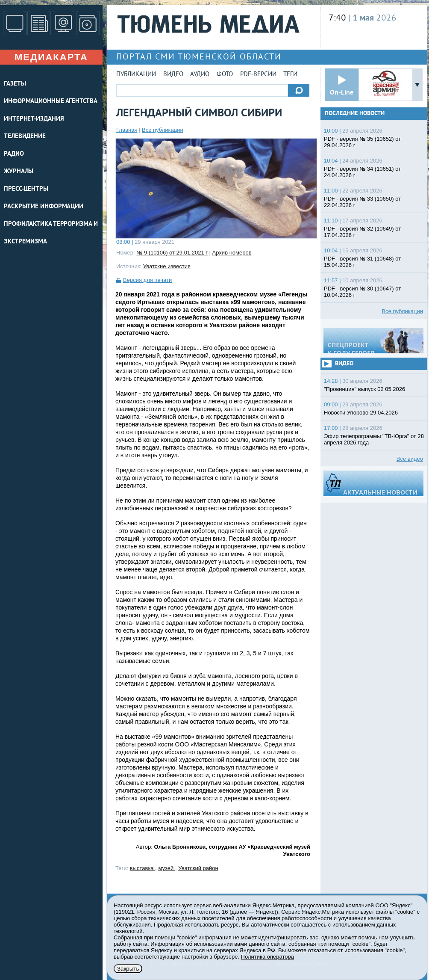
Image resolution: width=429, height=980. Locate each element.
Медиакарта (51, 57)
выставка (143, 868)
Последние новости (355, 114)
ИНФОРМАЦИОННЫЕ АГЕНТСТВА (51, 102)
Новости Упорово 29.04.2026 (361, 413)
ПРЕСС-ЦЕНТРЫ (26, 189)
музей (167, 868)
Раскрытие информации (44, 207)
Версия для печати (147, 280)
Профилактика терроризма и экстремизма (51, 233)
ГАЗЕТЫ (15, 84)
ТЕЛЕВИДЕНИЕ (25, 137)
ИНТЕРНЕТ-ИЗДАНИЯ (34, 119)
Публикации (136, 75)
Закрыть (128, 969)
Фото (225, 75)
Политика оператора (267, 957)
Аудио (200, 75)
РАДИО (14, 154)
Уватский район (198, 868)
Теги (290, 75)
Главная (127, 130)
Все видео (410, 459)
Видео (173, 75)
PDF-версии (258, 75)
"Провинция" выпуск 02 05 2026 (364, 389)
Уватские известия (167, 266)
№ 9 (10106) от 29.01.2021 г (172, 253)
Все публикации (163, 130)
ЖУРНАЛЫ (19, 172)
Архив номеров (232, 253)
